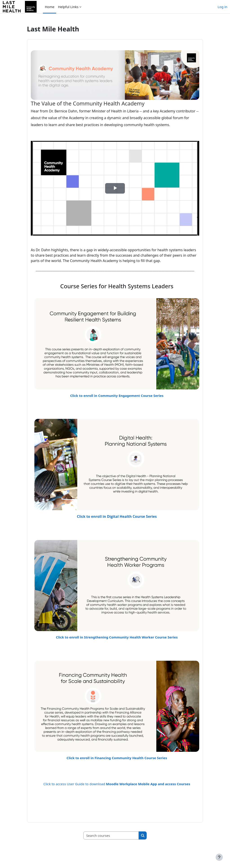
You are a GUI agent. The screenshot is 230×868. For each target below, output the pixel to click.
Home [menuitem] (50, 7)
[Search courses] (111, 836)
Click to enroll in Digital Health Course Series (117, 516)
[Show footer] (219, 857)
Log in (222, 7)
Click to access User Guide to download (117, 784)
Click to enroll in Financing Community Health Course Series (117, 758)
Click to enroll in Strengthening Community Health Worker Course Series (117, 637)
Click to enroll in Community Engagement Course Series (117, 396)
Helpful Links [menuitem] (68, 7)
